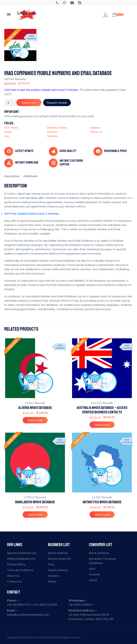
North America (58, 553)
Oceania (54, 576)
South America (58, 570)
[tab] (12, 176)
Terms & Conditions (20, 570)
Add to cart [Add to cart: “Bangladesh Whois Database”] (35, 515)
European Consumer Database (103, 561)
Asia (51, 564)
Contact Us (14, 581)
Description (12, 176)
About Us (13, 576)
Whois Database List (21, 559)
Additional (30, 176)
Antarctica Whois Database (102, 502)
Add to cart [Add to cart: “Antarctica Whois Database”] (102, 515)
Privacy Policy (16, 564)
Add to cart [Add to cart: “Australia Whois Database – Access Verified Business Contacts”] (102, 425)
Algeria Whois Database (35, 408)
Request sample (57, 103)
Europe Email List (59, 559)
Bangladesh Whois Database (35, 502)
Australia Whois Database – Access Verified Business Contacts (102, 410)
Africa (52, 581)
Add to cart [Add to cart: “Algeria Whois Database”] (35, 420)
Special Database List (22, 553)
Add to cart (29, 103)
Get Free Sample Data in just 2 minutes (32, 213)
